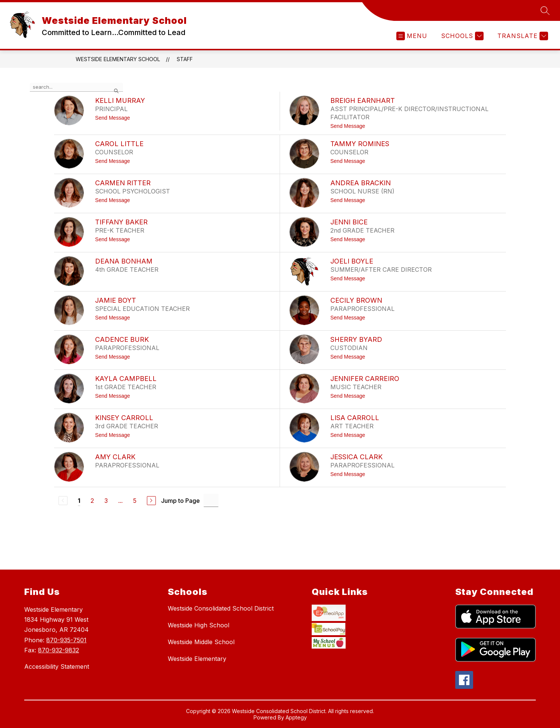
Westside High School (199, 625)
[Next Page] (151, 501)
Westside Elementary (197, 659)
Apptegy (296, 718)
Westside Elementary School (118, 59)
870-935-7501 (66, 640)
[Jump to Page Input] (211, 500)
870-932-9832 (59, 650)
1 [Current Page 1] (79, 501)
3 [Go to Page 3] (106, 501)
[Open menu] (412, 36)
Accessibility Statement (57, 666)
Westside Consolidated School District (221, 608)
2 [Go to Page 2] (92, 501)
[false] (76, 87)
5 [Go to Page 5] (135, 501)
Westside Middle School (201, 642)
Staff (185, 59)
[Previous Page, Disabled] (63, 501)
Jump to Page (180, 501)
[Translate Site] (522, 36)
